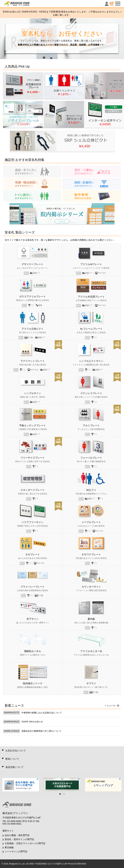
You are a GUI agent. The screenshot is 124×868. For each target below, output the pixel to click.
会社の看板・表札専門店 (17, 835)
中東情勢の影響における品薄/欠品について (42, 713)
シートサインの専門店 (16, 851)
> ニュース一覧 (112, 706)
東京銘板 (9, 847)
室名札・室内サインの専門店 (19, 839)
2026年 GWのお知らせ (32, 722)
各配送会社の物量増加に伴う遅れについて (41, 731)
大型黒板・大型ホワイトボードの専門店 (25, 843)
